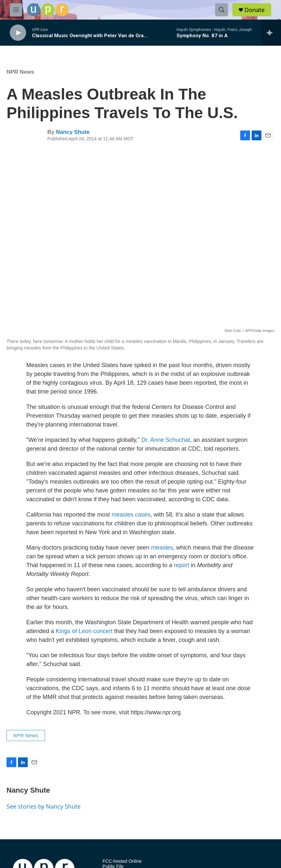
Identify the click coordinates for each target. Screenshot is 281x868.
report (182, 565)
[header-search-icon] (222, 10)
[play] (18, 33)
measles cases (131, 515)
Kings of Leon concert (84, 631)
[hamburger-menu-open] (16, 10)
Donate (255, 10)
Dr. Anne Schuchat (166, 440)
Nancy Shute (73, 132)
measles (162, 548)
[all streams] (271, 33)
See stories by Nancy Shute (44, 806)
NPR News (20, 72)
